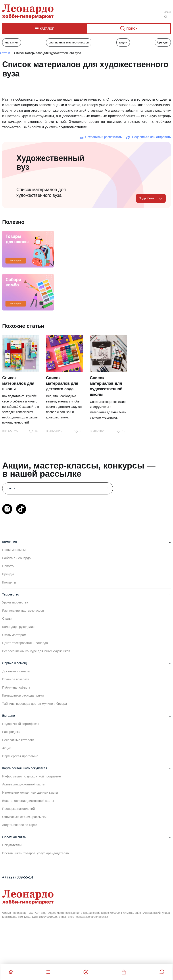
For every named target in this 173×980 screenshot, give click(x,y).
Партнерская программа (20, 756)
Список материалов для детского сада (62, 383)
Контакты (9, 582)
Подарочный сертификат (21, 724)
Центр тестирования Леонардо (25, 643)
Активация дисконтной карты (24, 784)
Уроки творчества (15, 602)
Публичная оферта (16, 687)
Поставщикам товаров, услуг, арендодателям (36, 853)
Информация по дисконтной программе (32, 776)
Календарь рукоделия (18, 627)
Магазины (12, 42)
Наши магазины (14, 550)
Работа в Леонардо (16, 558)
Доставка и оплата (16, 671)
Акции (123, 42)
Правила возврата (16, 679)
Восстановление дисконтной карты (28, 801)
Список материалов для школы (18, 383)
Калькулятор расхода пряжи (23, 695)
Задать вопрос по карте (20, 825)
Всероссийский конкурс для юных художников (36, 651)
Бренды (163, 42)
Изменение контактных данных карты (30, 793)
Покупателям (12, 845)
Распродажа (11, 732)
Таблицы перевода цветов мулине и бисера (35, 704)
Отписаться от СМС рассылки (24, 817)
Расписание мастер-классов (69, 42)
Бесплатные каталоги (18, 740)
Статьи (5, 53)
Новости (8, 566)
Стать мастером (14, 635)
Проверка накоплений (18, 809)
